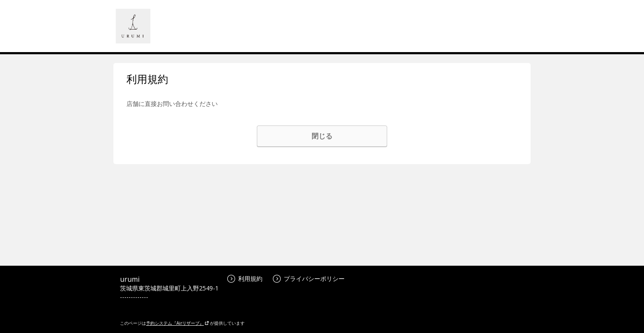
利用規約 (245, 279)
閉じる (322, 136)
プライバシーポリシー (309, 279)
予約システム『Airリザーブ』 (178, 323)
